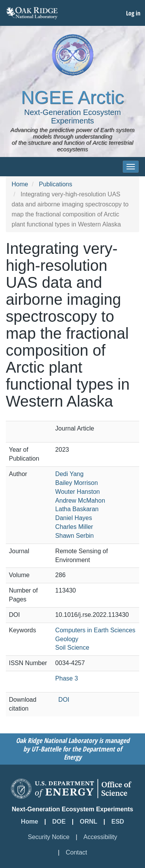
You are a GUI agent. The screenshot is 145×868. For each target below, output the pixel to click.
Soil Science (72, 648)
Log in (133, 13)
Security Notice (49, 837)
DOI (64, 700)
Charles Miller (74, 527)
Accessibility (100, 837)
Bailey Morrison (77, 483)
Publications (55, 184)
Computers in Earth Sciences (95, 630)
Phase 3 (67, 678)
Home (20, 184)
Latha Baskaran (77, 509)
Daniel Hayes (74, 518)
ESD (118, 822)
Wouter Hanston (78, 492)
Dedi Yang (69, 474)
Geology (67, 639)
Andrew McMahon (80, 501)
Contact (76, 852)
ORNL (88, 822)
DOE (59, 822)
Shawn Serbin (75, 536)
